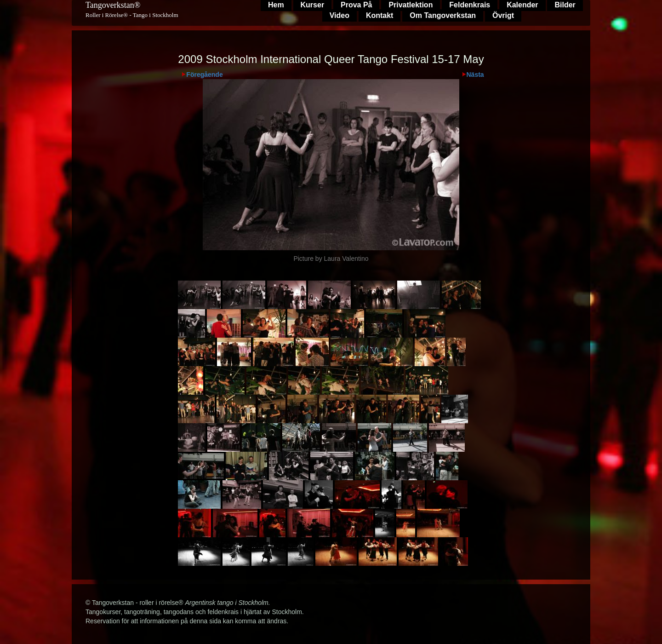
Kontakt (380, 15)
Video (340, 15)
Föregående (204, 75)
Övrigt (503, 15)
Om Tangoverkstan (443, 15)
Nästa (475, 75)
